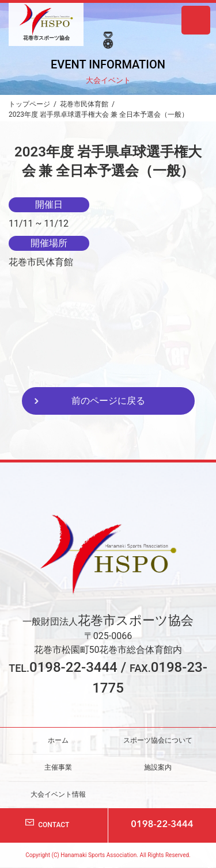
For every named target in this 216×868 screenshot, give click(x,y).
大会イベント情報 (58, 794)
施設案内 (158, 767)
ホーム (58, 740)
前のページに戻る (108, 401)
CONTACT (54, 825)
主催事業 (58, 767)
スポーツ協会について (158, 740)
